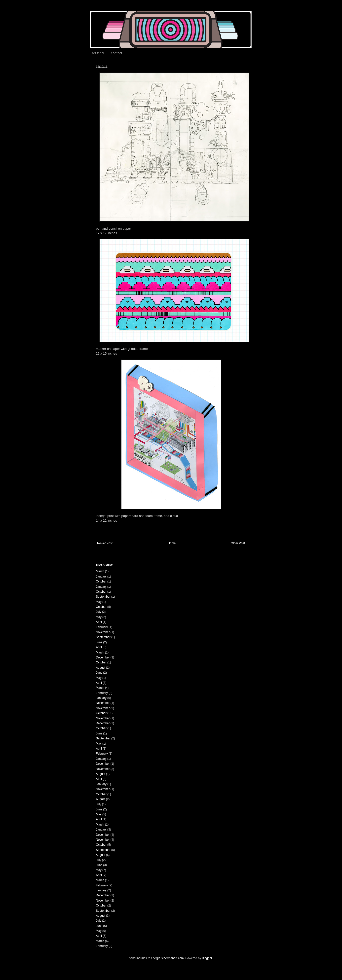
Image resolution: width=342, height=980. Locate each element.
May (99, 602)
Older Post (238, 543)
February (102, 627)
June (99, 642)
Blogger (207, 958)
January (101, 577)
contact (116, 53)
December (103, 657)
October (101, 581)
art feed (98, 53)
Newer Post (105, 543)
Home (172, 543)
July (98, 612)
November (103, 632)
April (99, 622)
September (103, 597)
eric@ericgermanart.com (167, 958)
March (100, 571)
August (100, 668)
